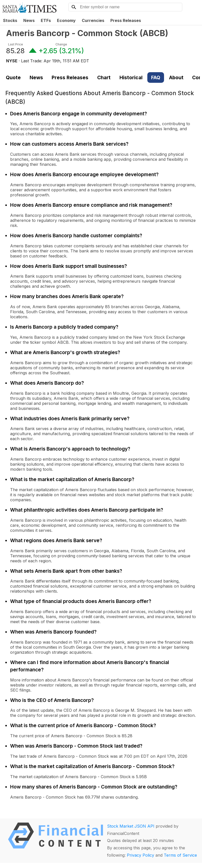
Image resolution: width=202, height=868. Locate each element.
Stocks (10, 20)
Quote (13, 77)
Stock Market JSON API (131, 826)
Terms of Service (180, 855)
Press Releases (126, 20)
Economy (66, 20)
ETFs (46, 20)
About (176, 77)
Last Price (16, 44)
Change (61, 44)
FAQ (156, 77)
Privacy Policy (140, 855)
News (29, 20)
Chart (104, 77)
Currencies (93, 20)
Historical (131, 77)
